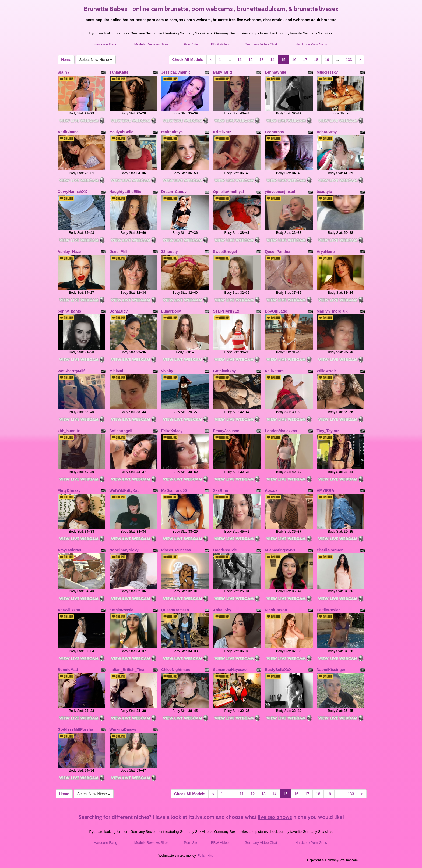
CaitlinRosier (328, 610)
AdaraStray (327, 132)
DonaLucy (119, 311)
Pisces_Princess (176, 550)
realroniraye (172, 132)
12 (251, 60)
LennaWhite (275, 72)
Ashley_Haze (69, 252)
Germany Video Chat (261, 44)
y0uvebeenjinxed (280, 192)
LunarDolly (171, 311)
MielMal (116, 371)
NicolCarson (276, 610)
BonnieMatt (68, 670)
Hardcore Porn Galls (311, 44)
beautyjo (325, 192)
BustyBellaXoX (278, 670)
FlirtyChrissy (69, 490)
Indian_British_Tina (127, 670)
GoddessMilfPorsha (75, 729)
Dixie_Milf (118, 252)
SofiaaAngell (121, 431)
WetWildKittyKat (124, 490)
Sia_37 (64, 72)
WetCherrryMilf (71, 371)
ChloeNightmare (176, 670)
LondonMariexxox (281, 431)
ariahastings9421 (280, 550)
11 (240, 60)
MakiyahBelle (122, 132)
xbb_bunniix (69, 431)
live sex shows (275, 817)
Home (66, 60)
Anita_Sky (222, 610)
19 (327, 60)
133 (349, 60)
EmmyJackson (226, 431)
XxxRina (221, 490)
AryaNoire (326, 252)
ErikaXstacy (172, 431)
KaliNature (274, 371)
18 (316, 60)
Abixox (271, 490)
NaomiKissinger (331, 670)
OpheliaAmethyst (229, 192)
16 (294, 60)
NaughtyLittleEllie (125, 192)
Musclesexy (327, 72)
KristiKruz (222, 132)
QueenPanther (278, 252)
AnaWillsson (69, 610)
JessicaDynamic (176, 72)
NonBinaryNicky (124, 550)
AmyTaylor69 (69, 550)
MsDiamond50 (174, 490)
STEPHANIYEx (226, 311)
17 (305, 60)
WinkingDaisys (123, 729)
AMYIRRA (326, 490)
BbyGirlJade (276, 311)
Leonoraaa (274, 132)
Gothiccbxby (225, 371)
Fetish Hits (205, 856)
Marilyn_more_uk (332, 311)
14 (272, 60)
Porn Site (191, 44)
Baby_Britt (223, 72)
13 (262, 60)
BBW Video (220, 44)
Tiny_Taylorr (328, 431)
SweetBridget (225, 252)
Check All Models (188, 60)
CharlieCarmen (330, 550)
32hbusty (169, 252)
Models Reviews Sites (151, 44)
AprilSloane (68, 132)
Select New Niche (96, 60)
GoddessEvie (225, 550)
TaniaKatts (119, 72)
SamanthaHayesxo (230, 670)
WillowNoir (326, 371)
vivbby (167, 371)
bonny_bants (69, 311)
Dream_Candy (174, 192)
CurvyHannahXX (72, 192)
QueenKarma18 (175, 610)
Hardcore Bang (105, 44)
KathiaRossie (122, 610)
